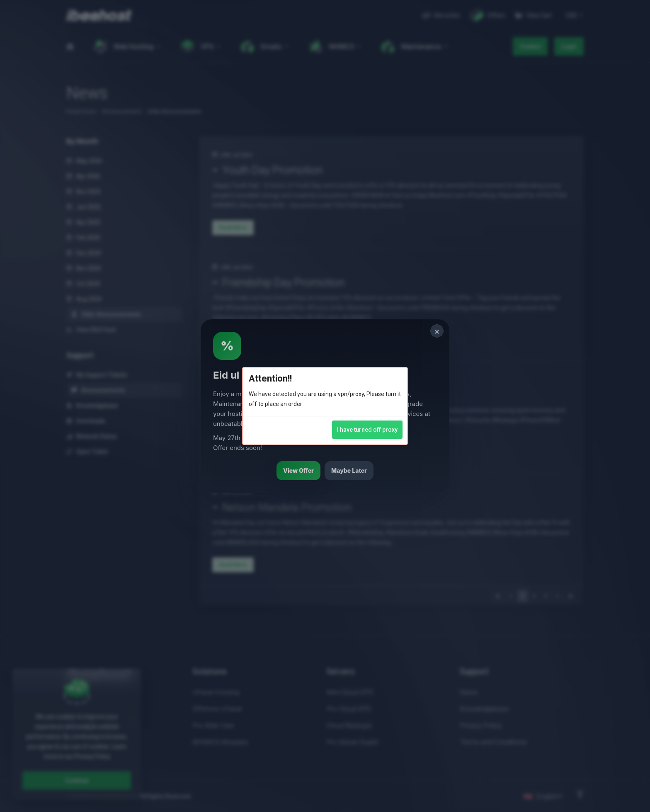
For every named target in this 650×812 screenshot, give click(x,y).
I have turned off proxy (367, 430)
